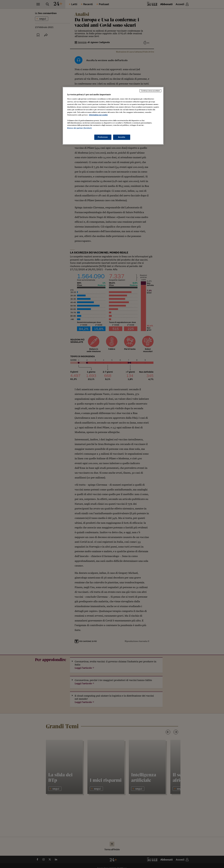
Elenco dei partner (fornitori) (79, 128)
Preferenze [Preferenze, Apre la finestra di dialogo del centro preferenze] (103, 137)
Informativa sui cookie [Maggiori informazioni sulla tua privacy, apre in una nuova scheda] (98, 115)
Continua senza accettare (150, 91)
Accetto (122, 137)
